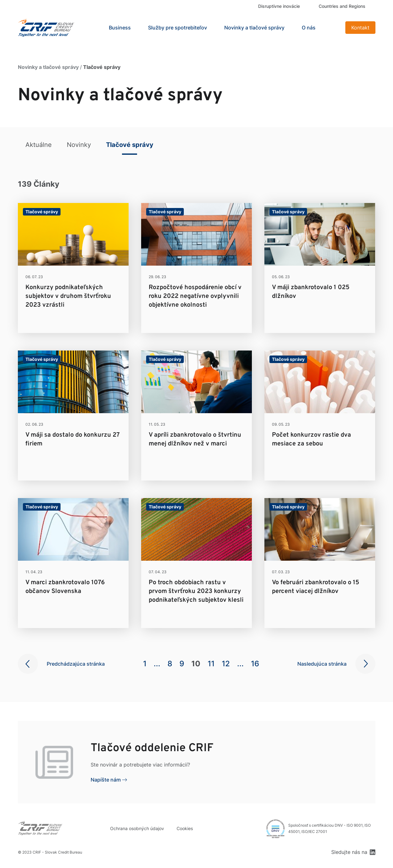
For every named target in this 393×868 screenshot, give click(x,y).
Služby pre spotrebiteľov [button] (178, 28)
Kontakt (360, 28)
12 (226, 664)
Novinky (79, 145)
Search (333, 28)
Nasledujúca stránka (322, 664)
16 (255, 664)
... (157, 664)
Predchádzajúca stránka (76, 664)
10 (196, 664)
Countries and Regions (342, 6)
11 (211, 664)
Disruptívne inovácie (279, 6)
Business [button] (120, 28)
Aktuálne (39, 145)
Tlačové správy (130, 145)
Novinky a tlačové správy (254, 28)
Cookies (185, 828)
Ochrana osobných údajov (137, 828)
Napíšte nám (106, 780)
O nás (309, 28)
